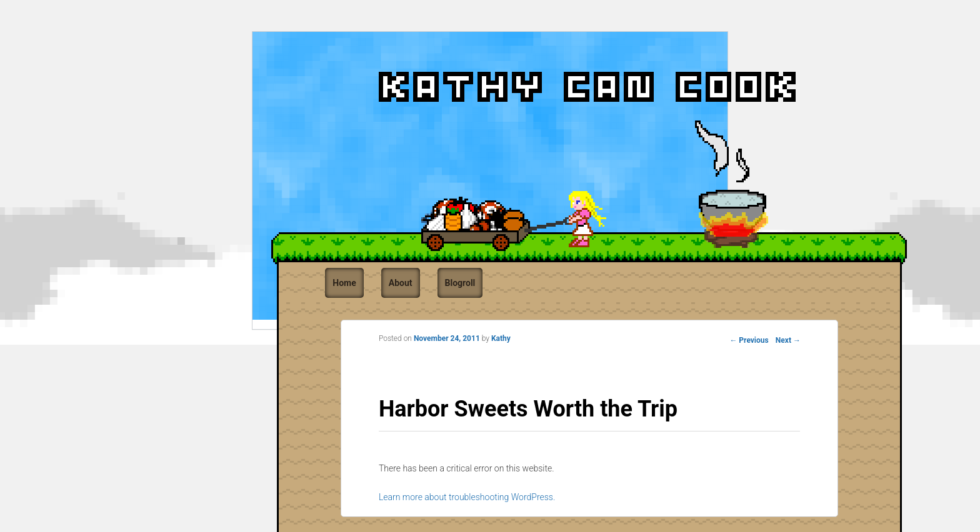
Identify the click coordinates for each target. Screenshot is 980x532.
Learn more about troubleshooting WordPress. (467, 497)
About (401, 283)
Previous (749, 340)
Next (788, 340)
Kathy (501, 338)
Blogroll (460, 283)
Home (344, 283)
